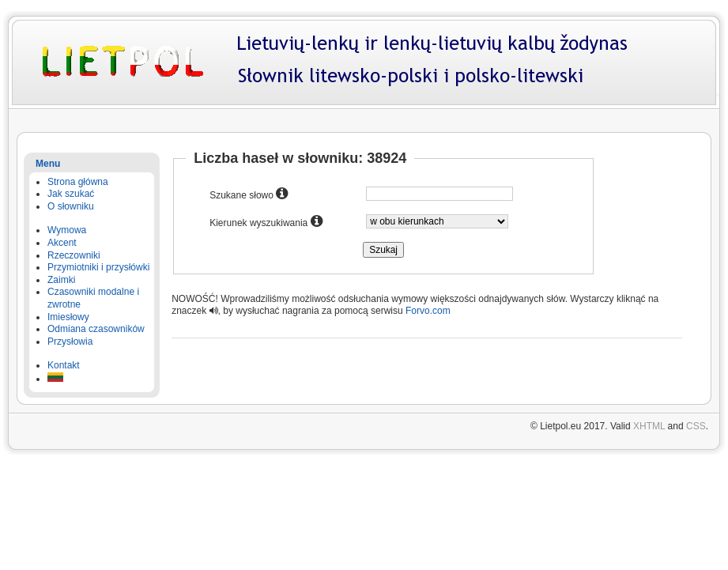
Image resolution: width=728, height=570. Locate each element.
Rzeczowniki (74, 255)
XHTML (649, 426)
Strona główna (78, 182)
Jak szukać (71, 194)
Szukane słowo (249, 194)
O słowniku (71, 206)
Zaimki (61, 280)
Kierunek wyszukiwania (266, 221)
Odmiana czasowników (96, 329)
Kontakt (64, 365)
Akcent (62, 243)
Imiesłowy (68, 317)
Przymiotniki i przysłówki (98, 267)
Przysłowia (70, 342)
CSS (696, 426)
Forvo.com (428, 311)
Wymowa (67, 230)
